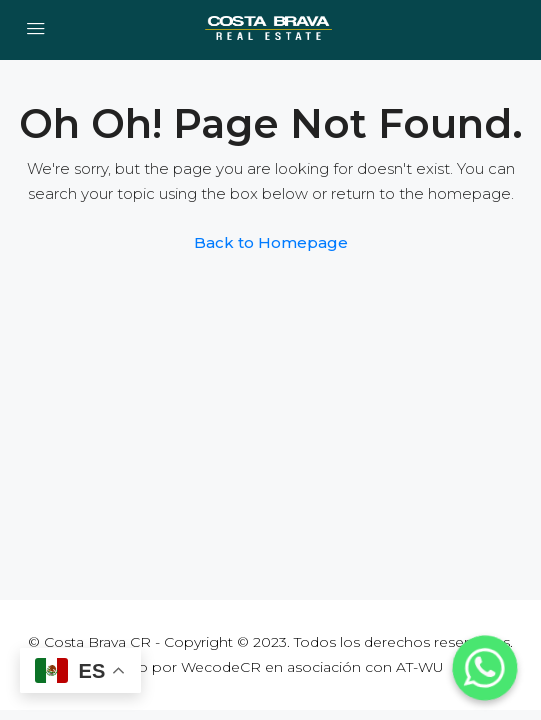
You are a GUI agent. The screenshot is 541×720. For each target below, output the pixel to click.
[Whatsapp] (485, 668)
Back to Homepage (271, 242)
